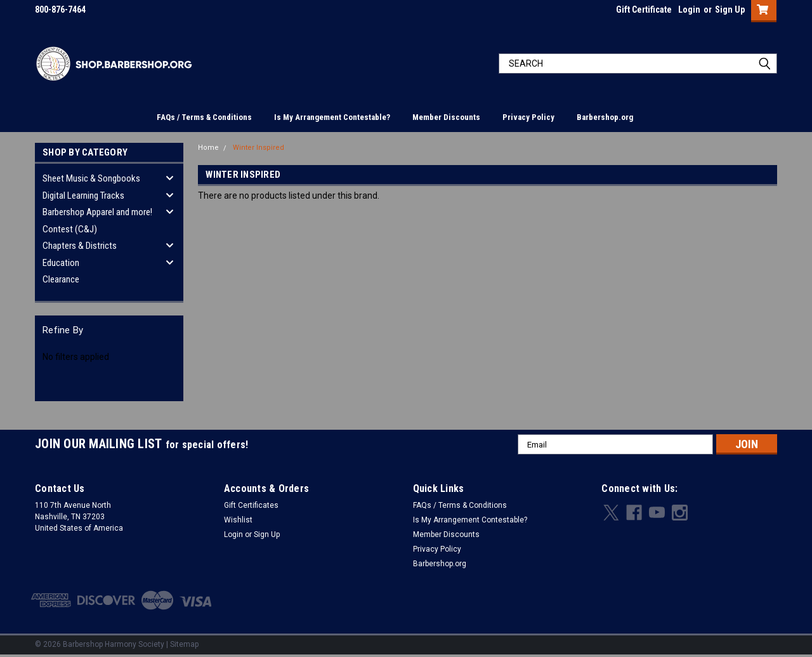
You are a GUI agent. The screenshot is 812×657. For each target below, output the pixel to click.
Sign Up (730, 10)
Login (689, 10)
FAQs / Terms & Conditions (204, 117)
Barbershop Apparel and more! (97, 212)
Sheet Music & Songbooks (91, 178)
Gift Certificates (251, 505)
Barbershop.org (605, 117)
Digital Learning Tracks (83, 196)
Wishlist (238, 520)
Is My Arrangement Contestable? (332, 117)
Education (61, 263)
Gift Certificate (644, 10)
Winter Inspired (259, 148)
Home (208, 148)
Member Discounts (446, 117)
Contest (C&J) (70, 229)
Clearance (61, 279)
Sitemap (184, 644)
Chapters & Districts (80, 246)
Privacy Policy (528, 117)
